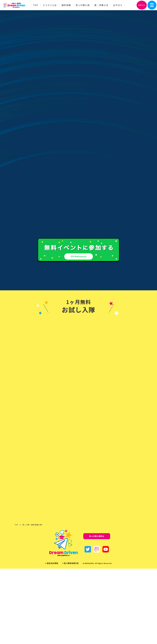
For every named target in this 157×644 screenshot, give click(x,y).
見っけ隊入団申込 (97, 611)
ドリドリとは (50, 5)
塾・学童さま (101, 5)
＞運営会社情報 (51, 639)
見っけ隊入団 (83, 5)
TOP (36, 5)
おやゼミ (118, 5)
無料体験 (66, 5)
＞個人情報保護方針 (70, 639)
